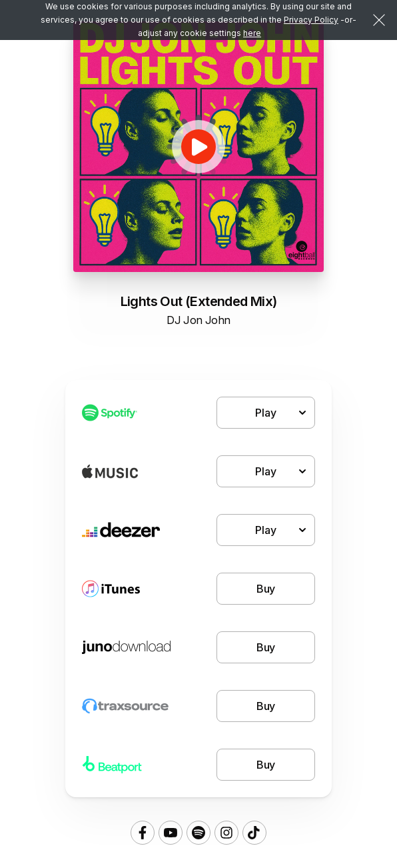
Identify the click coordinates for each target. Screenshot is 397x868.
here (252, 33)
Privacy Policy (311, 20)
